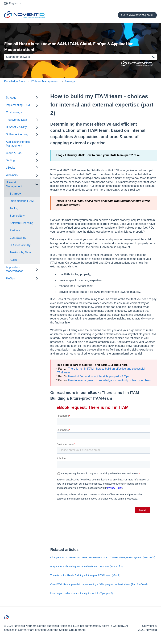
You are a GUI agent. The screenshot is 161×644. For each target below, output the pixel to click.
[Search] (154, 57)
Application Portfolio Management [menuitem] (18, 144)
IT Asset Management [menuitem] (14, 184)
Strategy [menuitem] (11, 98)
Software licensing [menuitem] (17, 134)
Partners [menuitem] (15, 230)
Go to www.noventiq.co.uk (137, 15)
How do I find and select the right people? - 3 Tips (99, 376)
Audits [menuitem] (14, 260)
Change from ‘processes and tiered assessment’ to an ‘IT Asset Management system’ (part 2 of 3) (103, 557)
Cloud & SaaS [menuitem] (15, 153)
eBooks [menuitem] (11, 168)
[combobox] (77, 57)
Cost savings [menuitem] (14, 112)
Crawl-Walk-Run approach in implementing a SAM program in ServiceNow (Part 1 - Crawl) (99, 584)
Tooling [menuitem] (10, 160)
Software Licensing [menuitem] (21, 223)
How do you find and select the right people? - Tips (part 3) (82, 593)
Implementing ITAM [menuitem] (18, 105)
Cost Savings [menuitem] (18, 238)
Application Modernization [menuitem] (15, 269)
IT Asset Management (45, 81)
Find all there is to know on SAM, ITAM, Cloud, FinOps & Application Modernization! (69, 47)
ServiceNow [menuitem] (17, 216)
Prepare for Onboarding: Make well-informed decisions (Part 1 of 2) (86, 566)
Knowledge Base (15, 81)
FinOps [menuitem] (10, 278)
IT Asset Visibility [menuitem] (16, 127)
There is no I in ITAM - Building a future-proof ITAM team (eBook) (85, 575)
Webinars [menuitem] (12, 175)
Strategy (70, 81)
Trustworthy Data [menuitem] (16, 120)
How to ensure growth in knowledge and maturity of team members (109, 380)
